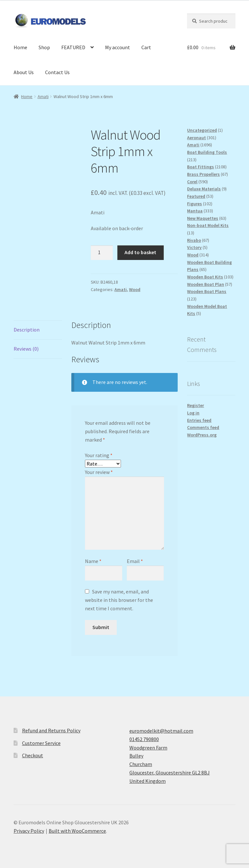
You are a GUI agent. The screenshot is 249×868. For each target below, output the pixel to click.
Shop (44, 47)
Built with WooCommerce (77, 831)
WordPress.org (202, 435)
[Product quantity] (102, 253)
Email (135, 561)
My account (118, 47)
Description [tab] (27, 330)
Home (20, 47)
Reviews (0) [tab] (26, 349)
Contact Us (57, 72)
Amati (43, 96)
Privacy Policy (29, 831)
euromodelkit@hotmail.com (161, 731)
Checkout (33, 755)
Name (93, 561)
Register (196, 405)
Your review (99, 472)
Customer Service (41, 743)
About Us (24, 72)
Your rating (99, 455)
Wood (135, 289)
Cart (146, 47)
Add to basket (140, 252)
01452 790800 (144, 739)
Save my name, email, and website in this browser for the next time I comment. (119, 600)
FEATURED (73, 47)
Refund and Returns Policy (51, 730)
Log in (193, 413)
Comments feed (203, 427)
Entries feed (199, 420)
